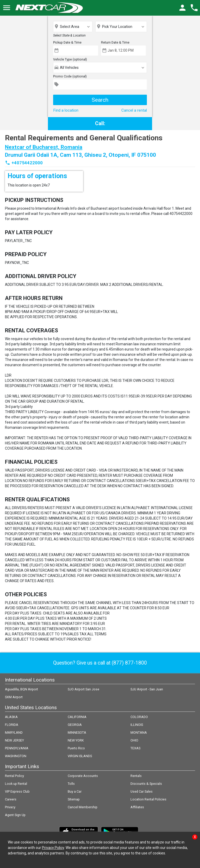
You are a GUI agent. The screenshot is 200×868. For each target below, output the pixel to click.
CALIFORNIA (77, 717)
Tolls (71, 784)
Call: (100, 123)
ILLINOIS (137, 725)
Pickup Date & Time (67, 42)
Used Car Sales (142, 791)
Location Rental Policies (148, 799)
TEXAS (135, 748)
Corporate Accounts (83, 776)
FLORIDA (12, 725)
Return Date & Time (115, 42)
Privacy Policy (53, 848)
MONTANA (139, 733)
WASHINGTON (16, 756)
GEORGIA (75, 725)
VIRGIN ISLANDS (80, 756)
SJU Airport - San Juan (147, 689)
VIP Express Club (17, 791)
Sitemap (74, 799)
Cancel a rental (134, 110)
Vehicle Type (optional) (70, 59)
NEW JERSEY (14, 740)
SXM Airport (14, 697)
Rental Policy (14, 776)
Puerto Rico (76, 748)
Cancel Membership (83, 807)
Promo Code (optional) (70, 76)
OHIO (134, 740)
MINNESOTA (77, 733)
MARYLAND (14, 733)
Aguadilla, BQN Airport (21, 689)
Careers (11, 799)
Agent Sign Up (15, 815)
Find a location (66, 110)
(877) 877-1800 (129, 663)
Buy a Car (75, 791)
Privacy (10, 807)
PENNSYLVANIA (17, 748)
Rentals (136, 776)
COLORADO (139, 717)
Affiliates (137, 807)
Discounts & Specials (146, 784)
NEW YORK (76, 740)
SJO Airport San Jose (83, 689)
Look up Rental (16, 784)
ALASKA (11, 717)
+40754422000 (27, 163)
